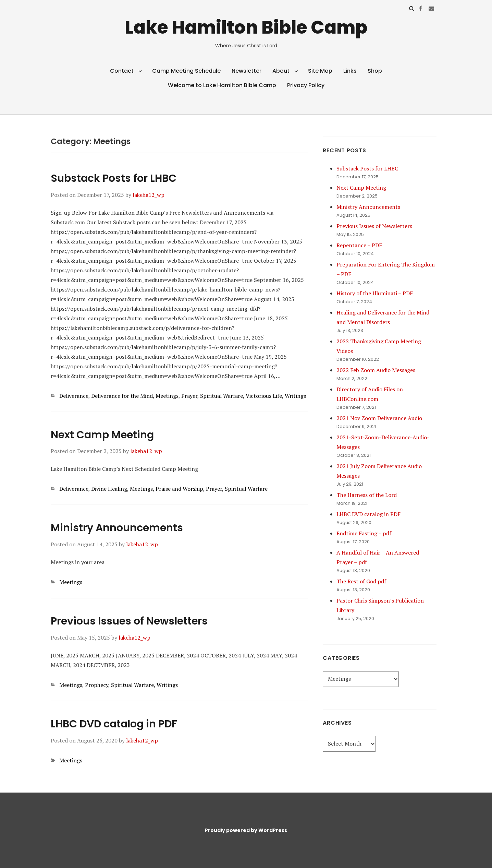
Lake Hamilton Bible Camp (246, 27)
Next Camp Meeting (102, 435)
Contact (122, 71)
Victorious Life (264, 396)
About (281, 71)
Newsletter (247, 71)
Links (350, 71)
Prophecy (97, 685)
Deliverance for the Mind (122, 396)
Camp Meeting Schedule (186, 71)
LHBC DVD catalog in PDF (114, 724)
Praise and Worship (179, 489)
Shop (375, 71)
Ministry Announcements (117, 528)
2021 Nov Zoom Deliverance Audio (379, 418)
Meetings (167, 396)
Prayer (189, 396)
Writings (295, 396)
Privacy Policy (306, 85)
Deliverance (74, 396)
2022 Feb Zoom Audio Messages (376, 370)
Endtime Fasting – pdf (364, 533)
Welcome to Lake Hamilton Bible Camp (222, 85)
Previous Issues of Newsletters (129, 621)
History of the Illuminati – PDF (375, 293)
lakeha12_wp (149, 195)
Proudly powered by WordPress (246, 830)
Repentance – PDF (359, 245)
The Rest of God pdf (361, 581)
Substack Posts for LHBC (114, 178)
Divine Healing (109, 489)
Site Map (320, 71)
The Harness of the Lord (367, 495)
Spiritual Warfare (222, 396)
